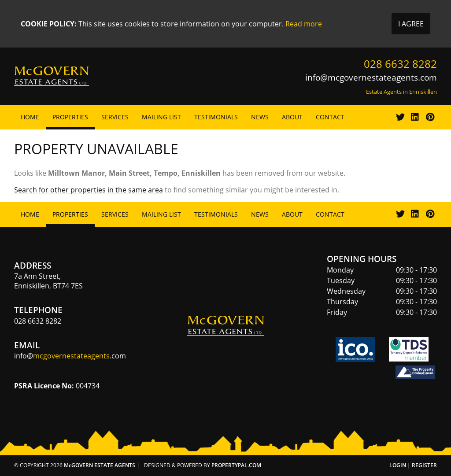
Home (30, 117)
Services (115, 117)
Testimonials (216, 117)
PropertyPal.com (236, 465)
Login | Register (413, 465)
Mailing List (161, 117)
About (292, 117)
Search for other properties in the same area (89, 190)
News (260, 117)
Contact (330, 117)
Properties (70, 117)
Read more (304, 24)
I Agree (411, 24)
